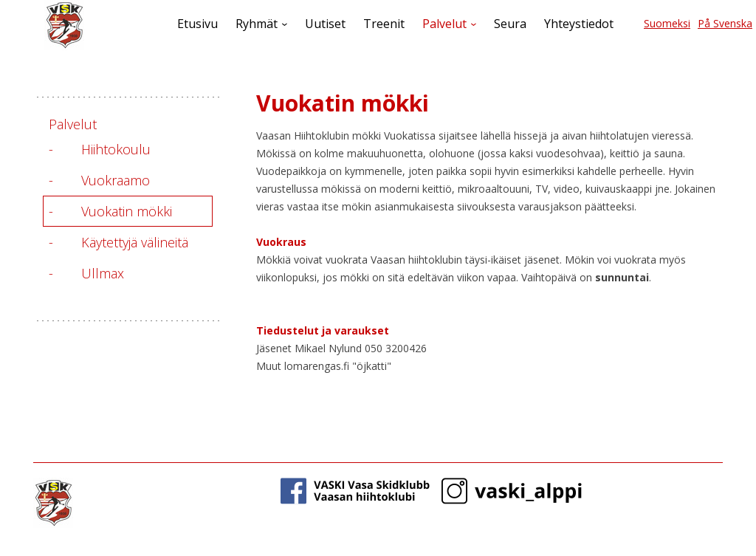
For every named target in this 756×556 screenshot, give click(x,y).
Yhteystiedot (579, 24)
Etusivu (197, 24)
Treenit (384, 24)
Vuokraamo (116, 180)
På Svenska (725, 23)
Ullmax (103, 273)
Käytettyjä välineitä (135, 242)
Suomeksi (667, 23)
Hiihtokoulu (116, 149)
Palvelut (444, 24)
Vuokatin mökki (127, 211)
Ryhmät (257, 24)
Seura (510, 24)
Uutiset (325, 24)
